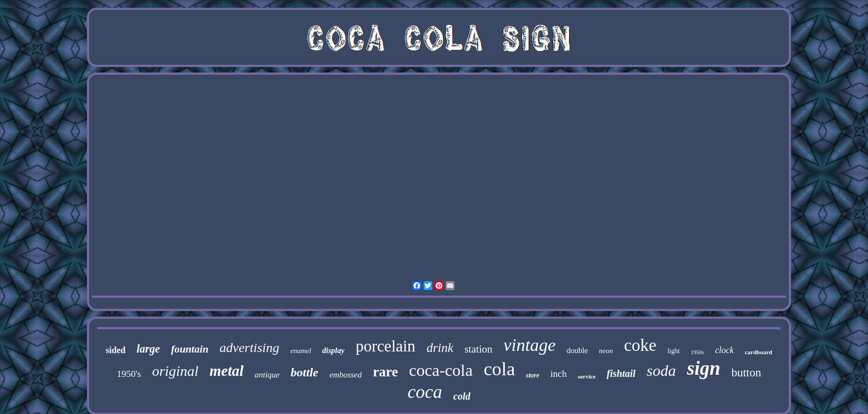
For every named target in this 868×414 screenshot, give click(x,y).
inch (558, 374)
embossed (345, 375)
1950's (129, 374)
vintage (530, 345)
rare (385, 372)
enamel (301, 351)
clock (725, 350)
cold (462, 396)
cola (500, 369)
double (577, 351)
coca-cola (441, 370)
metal (227, 371)
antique (267, 375)
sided (116, 350)
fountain (190, 349)
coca (425, 392)
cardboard (758, 352)
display (333, 351)
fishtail (621, 374)
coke (640, 345)
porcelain (385, 346)
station (479, 349)
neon (606, 351)
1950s (697, 352)
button (746, 372)
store (533, 375)
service (587, 376)
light (674, 351)
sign (704, 368)
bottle (304, 372)
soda (661, 371)
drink (440, 348)
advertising (249, 348)
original (175, 371)
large (148, 349)
